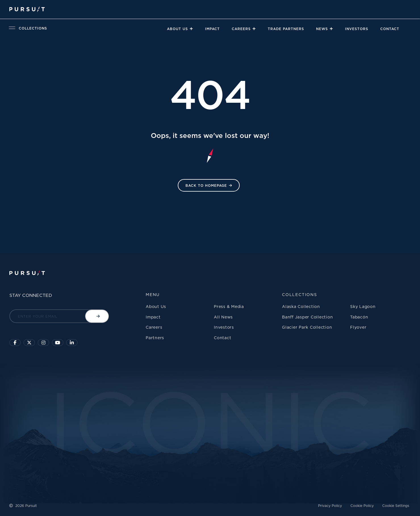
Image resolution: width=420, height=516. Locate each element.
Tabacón (359, 317)
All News (223, 317)
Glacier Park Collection (307, 327)
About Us (177, 29)
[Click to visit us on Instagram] (43, 343)
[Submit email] (97, 316)
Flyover (358, 327)
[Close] (191, 29)
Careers (241, 29)
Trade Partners (286, 29)
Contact (390, 29)
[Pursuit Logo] (27, 9)
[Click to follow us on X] (29, 343)
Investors (357, 29)
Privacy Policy (330, 506)
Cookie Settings (396, 506)
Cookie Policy (362, 506)
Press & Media (229, 306)
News (322, 29)
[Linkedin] (72, 343)
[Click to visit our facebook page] (15, 343)
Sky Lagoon (363, 306)
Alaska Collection (301, 306)
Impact (212, 29)
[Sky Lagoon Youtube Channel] (58, 343)
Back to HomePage (206, 185)
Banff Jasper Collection (307, 317)
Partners (155, 338)
